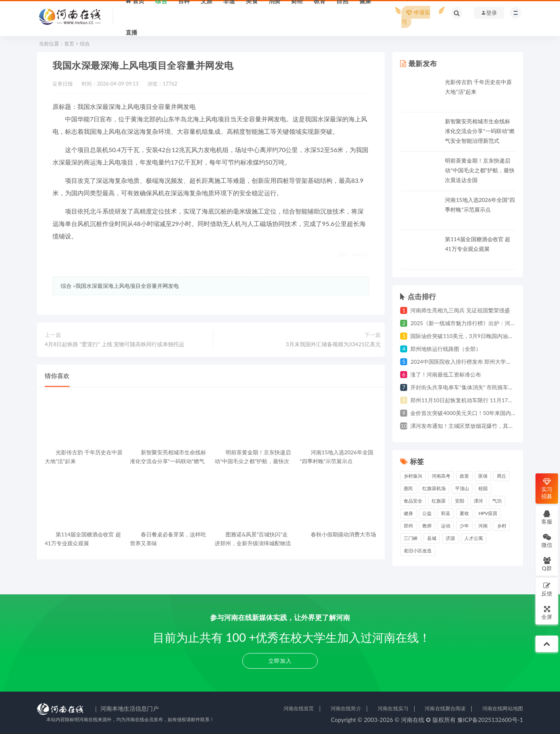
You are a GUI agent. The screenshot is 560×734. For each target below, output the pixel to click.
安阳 (460, 501)
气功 (497, 501)
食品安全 (413, 501)
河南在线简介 (346, 708)
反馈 (547, 589)
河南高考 (441, 476)
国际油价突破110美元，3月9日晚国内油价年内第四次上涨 (481, 336)
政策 (464, 476)
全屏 (547, 612)
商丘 (502, 476)
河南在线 (413, 720)
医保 (483, 476)
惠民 (408, 488)
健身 (408, 513)
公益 (427, 513)
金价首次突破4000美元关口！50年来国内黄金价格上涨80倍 (483, 413)
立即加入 (280, 661)
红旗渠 (439, 501)
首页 (69, 44)
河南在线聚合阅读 (445, 708)
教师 (427, 526)
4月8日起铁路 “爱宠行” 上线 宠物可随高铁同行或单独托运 (115, 344)
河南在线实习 (393, 708)
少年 (464, 526)
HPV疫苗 (488, 513)
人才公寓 (474, 538)
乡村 (502, 526)
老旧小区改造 (418, 551)
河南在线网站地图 (503, 708)
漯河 (478, 501)
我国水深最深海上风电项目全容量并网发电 (127, 286)
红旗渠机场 (434, 488)
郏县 (446, 513)
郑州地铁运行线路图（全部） (446, 349)
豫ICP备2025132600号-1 (490, 720)
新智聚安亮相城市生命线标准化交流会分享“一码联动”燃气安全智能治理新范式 (479, 131)
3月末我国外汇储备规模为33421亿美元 (333, 344)
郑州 (408, 526)
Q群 (547, 564)
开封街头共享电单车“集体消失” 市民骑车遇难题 (467, 387)
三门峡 (411, 538)
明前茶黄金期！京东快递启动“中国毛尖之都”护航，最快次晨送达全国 (479, 170)
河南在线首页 (299, 708)
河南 (483, 526)
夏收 (464, 513)
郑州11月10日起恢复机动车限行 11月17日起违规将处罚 (478, 400)
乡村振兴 (413, 476)
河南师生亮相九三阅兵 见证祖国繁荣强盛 (460, 310)
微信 (547, 540)
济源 (450, 538)
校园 (483, 488)
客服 (547, 517)
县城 (432, 538)
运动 (446, 526)
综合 (85, 44)
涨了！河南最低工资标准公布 (446, 374)
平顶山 (462, 488)
